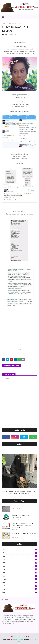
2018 (20, 566)
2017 (20, 569)
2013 (20, 583)
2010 (20, 593)
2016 (20, 573)
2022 (20, 556)
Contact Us (26, 636)
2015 (20, 576)
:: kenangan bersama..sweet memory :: (24, 507)
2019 (20, 563)
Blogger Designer (18, 640)
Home (4, 23)
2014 (20, 579)
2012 (20, 586)
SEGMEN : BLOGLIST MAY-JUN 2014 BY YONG (24, 535)
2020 (20, 559)
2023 (20, 553)
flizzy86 (5, 34)
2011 (20, 589)
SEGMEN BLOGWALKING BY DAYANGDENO (21, 516)
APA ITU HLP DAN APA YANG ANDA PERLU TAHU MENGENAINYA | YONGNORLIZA (23, 525)
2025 (20, 549)
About (19, 636)
